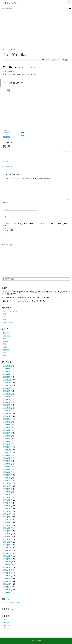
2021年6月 (7, 531)
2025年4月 (7, 402)
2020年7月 (7, 562)
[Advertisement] (25, 32)
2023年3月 (7, 472)
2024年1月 (7, 444)
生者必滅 (7, 167)
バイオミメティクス (10, 311)
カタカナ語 (7, 336)
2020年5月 (7, 567)
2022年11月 (7, 483)
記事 (5, 344)
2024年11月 (7, 416)
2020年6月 (7, 565)
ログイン (6, 620)
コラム (6, 347)
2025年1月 (7, 411)
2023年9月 (7, 455)
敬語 (5, 339)
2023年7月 (7, 461)
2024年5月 (7, 433)
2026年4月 (7, 369)
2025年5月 (7, 399)
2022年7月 (7, 495)
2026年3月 (7, 371)
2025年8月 (7, 391)
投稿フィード (8, 622)
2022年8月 (7, 492)
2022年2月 (7, 509)
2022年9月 (7, 489)
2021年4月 (7, 537)
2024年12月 (7, 413)
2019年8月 (7, 593)
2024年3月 (7, 439)
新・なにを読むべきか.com (11, 602)
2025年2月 (7, 408)
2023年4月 (7, 469)
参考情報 (6, 350)
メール (6, 209)
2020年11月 (7, 551)
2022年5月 (7, 500)
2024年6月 (7, 430)
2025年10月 (7, 385)
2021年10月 (7, 520)
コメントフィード (9, 625)
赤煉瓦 (6, 320)
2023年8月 (7, 458)
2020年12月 (7, 548)
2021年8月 (7, 525)
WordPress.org (8, 628)
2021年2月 (7, 542)
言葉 (66, 60)
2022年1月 (7, 511)
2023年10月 (7, 453)
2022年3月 (7, 506)
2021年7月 (7, 528)
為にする (7, 161)
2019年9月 (7, 590)
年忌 (5, 317)
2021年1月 (7, 545)
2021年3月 (7, 539)
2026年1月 (7, 377)
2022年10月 (7, 486)
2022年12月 (7, 481)
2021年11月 (7, 517)
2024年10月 (7, 419)
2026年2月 (7, 374)
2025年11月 (7, 383)
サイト (6, 216)
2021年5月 (7, 534)
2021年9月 (7, 523)
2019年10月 (7, 587)
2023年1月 (7, 478)
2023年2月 (7, 475)
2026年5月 (7, 366)
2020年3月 (7, 573)
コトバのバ (11, 3)
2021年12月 (7, 514)
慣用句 (6, 355)
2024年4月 (7, 436)
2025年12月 (7, 380)
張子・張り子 (8, 323)
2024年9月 (7, 422)
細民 (5, 314)
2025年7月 (7, 394)
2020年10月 (7, 553)
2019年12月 (7, 581)
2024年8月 (7, 425)
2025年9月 (7, 388)
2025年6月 (7, 397)
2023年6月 (7, 464)
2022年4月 (7, 503)
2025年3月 (7, 405)
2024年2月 (7, 441)
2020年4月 (7, 570)
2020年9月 (7, 556)
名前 (6, 202)
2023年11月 (7, 450)
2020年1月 (7, 579)
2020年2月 (7, 576)
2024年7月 (7, 427)
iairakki (65, 152)
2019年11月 (7, 584)
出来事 (6, 341)
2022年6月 (7, 497)
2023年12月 (7, 447)
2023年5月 (7, 467)
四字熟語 (6, 333)
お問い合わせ (26, 301)
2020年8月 (7, 559)
